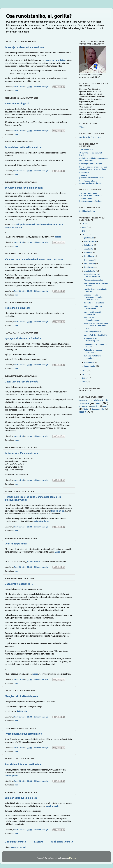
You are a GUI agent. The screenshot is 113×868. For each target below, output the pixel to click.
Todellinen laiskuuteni (17, 308)
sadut (106, 406)
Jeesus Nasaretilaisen (55, 60)
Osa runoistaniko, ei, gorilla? (39, 16)
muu (16, 90)
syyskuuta (89, 249)
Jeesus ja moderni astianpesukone (24, 47)
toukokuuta (90, 264)
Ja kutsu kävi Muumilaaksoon (21, 453)
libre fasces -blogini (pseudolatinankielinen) (90, 182)
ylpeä (58, 552)
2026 (85, 223)
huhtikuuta (89, 267)
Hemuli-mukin (58, 511)
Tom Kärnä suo (86, 150)
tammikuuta (90, 366)
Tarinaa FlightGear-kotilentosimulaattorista (90, 194)
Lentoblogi (84, 172)
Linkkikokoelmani (87, 211)
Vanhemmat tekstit (62, 842)
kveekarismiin (52, 806)
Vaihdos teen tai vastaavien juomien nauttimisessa (34, 259)
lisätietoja (22, 711)
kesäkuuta (89, 260)
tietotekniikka (98, 409)
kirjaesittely (84, 400)
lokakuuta (89, 245)
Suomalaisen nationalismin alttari (24, 147)
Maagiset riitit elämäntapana (21, 696)
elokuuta (89, 252)
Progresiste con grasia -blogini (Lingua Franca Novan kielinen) (93, 168)
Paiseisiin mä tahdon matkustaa (23, 764)
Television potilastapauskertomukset (91, 177)
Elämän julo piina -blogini (91, 164)
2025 (85, 227)
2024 (85, 231)
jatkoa (35, 674)
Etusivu (38, 842)
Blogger (73, 858)
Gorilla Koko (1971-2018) (90, 137)
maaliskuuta (90, 271)
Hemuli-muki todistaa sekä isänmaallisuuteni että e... (96, 326)
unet (17, 440)
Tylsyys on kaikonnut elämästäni (23, 338)
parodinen (84, 406)
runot (94, 406)
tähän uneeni (34, 562)
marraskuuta (90, 241)
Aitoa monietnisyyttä (17, 103)
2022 (85, 371)
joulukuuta (89, 238)
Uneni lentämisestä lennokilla (22, 382)
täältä (58, 237)
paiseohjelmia (12, 775)
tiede (86, 409)
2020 (85, 378)
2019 (85, 382)
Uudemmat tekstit (15, 842)
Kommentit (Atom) (18, 847)
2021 (85, 374)
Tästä (82, 127)
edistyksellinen (41, 521)
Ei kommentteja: (42, 87)
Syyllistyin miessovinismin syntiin (24, 188)
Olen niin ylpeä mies (16, 544)
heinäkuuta (90, 256)
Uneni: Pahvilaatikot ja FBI (20, 584)
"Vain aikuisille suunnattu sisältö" (24, 734)
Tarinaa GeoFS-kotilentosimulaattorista (90, 200)
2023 (85, 235)
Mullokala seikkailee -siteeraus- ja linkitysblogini (94, 159)
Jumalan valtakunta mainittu (21, 798)
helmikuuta (90, 362)
